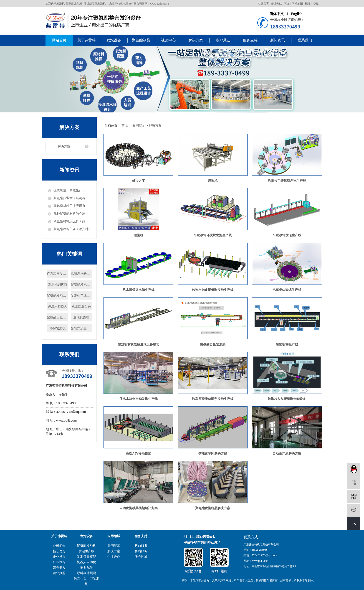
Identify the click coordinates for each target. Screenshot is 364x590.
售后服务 (141, 551)
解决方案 (196, 40)
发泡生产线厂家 (81, 295)
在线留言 (263, 4)
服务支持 (250, 40)
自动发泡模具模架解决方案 (139, 508)
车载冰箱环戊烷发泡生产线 (213, 235)
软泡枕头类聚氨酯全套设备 (287, 399)
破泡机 (139, 235)
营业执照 (59, 573)
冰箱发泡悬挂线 (81, 274)
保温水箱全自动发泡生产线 (139, 399)
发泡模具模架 (86, 557)
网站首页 (59, 40)
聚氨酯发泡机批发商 (57, 295)
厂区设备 (59, 562)
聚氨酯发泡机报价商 (81, 285)
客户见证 (223, 40)
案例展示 (139, 125)
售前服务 (141, 546)
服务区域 (141, 557)
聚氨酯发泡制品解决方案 (213, 508)
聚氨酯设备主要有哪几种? (72, 229)
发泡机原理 (81, 317)
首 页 (125, 125)
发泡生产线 (86, 551)
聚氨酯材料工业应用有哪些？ (72, 206)
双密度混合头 (81, 306)
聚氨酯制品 (141, 40)
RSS (308, 4)
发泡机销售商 (58, 285)
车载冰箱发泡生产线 (287, 235)
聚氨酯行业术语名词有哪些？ (72, 198)
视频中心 (168, 40)
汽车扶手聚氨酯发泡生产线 (287, 181)
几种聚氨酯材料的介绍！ (71, 214)
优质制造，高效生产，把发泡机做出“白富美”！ (72, 190)
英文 (287, 4)
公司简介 (59, 546)
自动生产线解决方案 (287, 453)
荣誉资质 (59, 567)
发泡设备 (114, 40)
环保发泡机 (58, 328)
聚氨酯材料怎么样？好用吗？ (72, 221)
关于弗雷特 (86, 40)
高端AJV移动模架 (138, 453)
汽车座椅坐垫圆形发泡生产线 (213, 399)
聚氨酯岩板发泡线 (213, 344)
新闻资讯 (278, 40)
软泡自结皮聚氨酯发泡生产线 (213, 290)
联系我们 (305, 40)
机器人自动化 (86, 562)
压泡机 (213, 181)
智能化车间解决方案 (213, 453)
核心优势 (59, 551)
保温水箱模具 (58, 306)
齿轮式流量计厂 (81, 328)
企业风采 (59, 557)
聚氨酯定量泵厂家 (57, 317)
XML (316, 4)
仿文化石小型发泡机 (86, 581)
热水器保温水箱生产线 (139, 290)
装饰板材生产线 (287, 344)
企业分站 (276, 4)
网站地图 (297, 4)
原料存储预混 (86, 573)
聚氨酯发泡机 (86, 546)
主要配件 (86, 567)
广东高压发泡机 (57, 274)
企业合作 (114, 557)
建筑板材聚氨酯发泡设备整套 (139, 344)
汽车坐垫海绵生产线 (287, 290)
